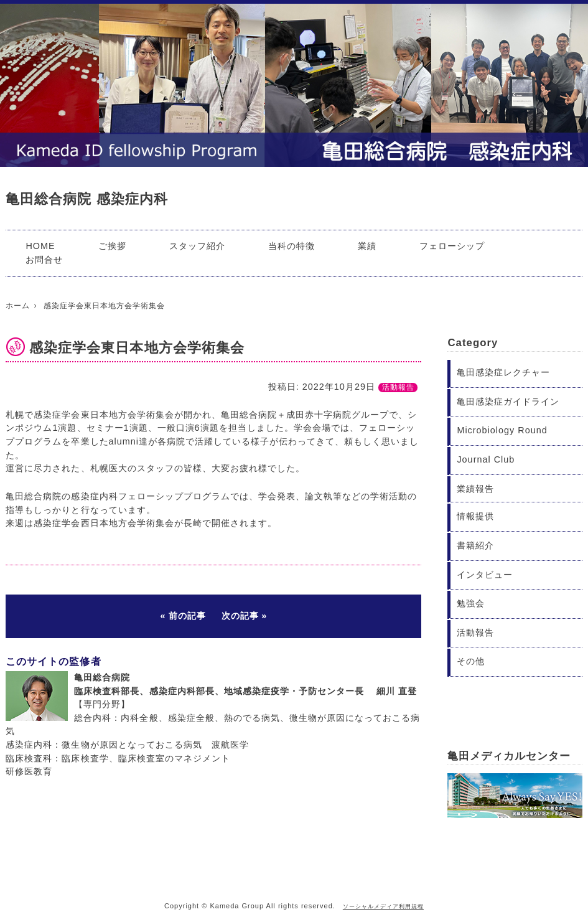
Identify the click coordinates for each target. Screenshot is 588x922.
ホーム (18, 306)
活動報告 (398, 387)
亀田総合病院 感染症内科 (86, 199)
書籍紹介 (475, 545)
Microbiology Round (502, 430)
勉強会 (471, 603)
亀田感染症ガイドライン (508, 402)
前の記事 (187, 616)
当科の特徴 (292, 246)
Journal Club (486, 459)
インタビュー (485, 575)
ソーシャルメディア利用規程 (383, 906)
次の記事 (240, 616)
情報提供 (475, 516)
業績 (367, 246)
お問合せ (44, 260)
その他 (471, 661)
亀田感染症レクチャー (503, 372)
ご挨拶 (112, 246)
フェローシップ (452, 246)
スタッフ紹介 (197, 246)
